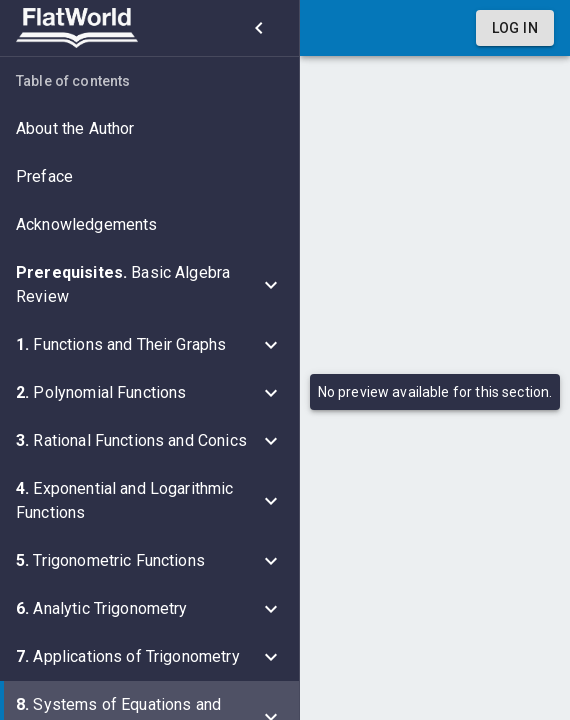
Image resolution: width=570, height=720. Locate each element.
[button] (149, 129)
